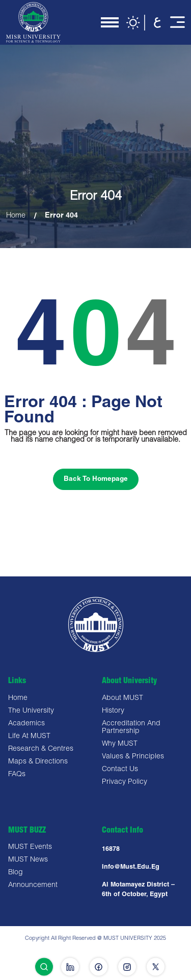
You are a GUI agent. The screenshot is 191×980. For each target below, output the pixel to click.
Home (16, 216)
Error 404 (61, 216)
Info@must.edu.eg (131, 867)
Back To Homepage (96, 479)
